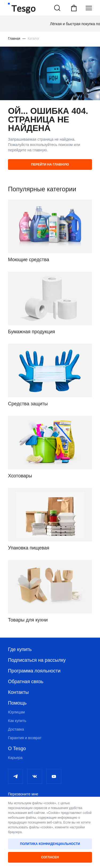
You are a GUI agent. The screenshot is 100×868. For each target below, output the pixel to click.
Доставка (16, 729)
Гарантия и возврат (25, 738)
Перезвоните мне (23, 794)
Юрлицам (16, 712)
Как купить (17, 721)
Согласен (50, 857)
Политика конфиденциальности (50, 844)
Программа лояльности (34, 671)
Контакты (18, 692)
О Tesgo (17, 749)
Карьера (15, 758)
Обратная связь (26, 682)
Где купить (20, 649)
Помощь (17, 703)
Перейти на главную (50, 164)
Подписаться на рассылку (37, 660)
